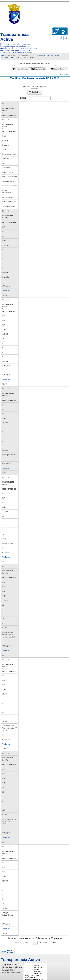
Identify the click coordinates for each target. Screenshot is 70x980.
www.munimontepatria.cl (13, 965)
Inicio (3, 56)
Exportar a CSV (39, 69)
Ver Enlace (6, 288)
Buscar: (23, 98)
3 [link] (40, 935)
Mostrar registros (35, 87)
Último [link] (58, 935)
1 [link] (30, 935)
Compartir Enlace (20, 69)
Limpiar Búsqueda (59, 69)
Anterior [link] (23, 935)
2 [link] (35, 935)
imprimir (66, 74)
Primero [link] (13, 935)
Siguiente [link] (48, 935)
